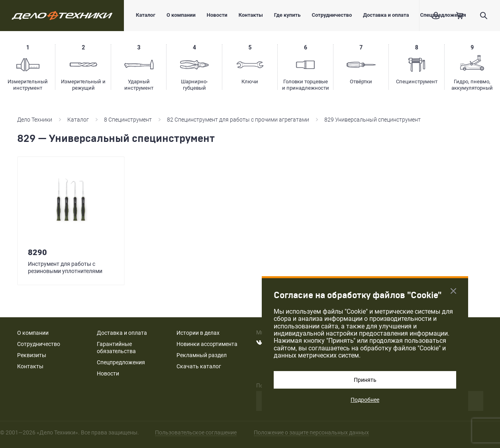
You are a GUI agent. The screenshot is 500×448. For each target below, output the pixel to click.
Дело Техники (35, 120)
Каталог (146, 15)
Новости (217, 15)
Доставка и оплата (386, 15)
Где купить (287, 15)
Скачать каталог (199, 366)
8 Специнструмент (128, 120)
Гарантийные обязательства (116, 348)
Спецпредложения (121, 362)
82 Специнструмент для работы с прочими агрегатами (238, 120)
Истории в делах (198, 333)
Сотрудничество (332, 15)
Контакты (251, 15)
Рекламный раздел (202, 355)
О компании (181, 15)
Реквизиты (32, 355)
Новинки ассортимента (207, 344)
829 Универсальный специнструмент (373, 120)
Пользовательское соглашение (196, 432)
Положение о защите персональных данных (311, 432)
